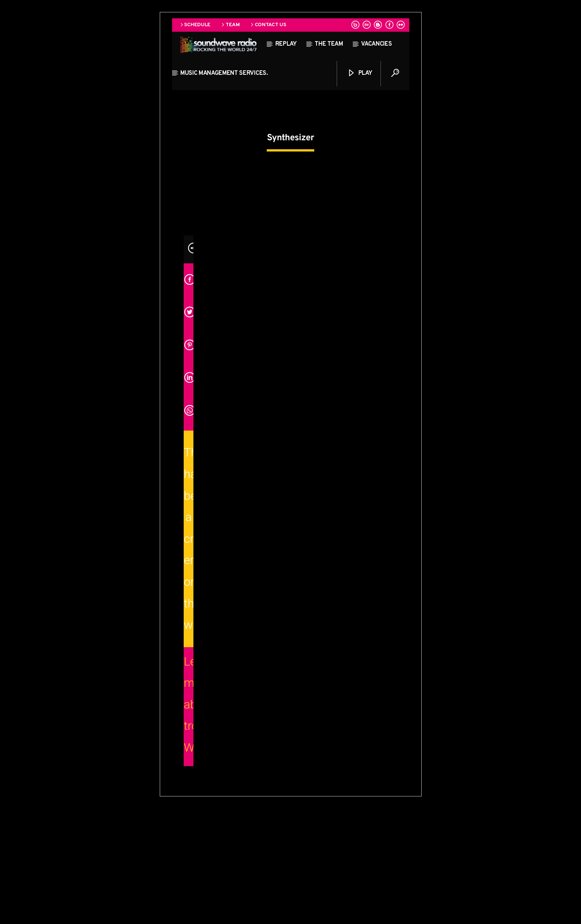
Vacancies (376, 44)
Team (230, 25)
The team (329, 44)
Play (360, 73)
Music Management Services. (224, 73)
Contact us (268, 25)
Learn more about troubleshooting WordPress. (189, 820)
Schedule (195, 25)
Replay (286, 44)
